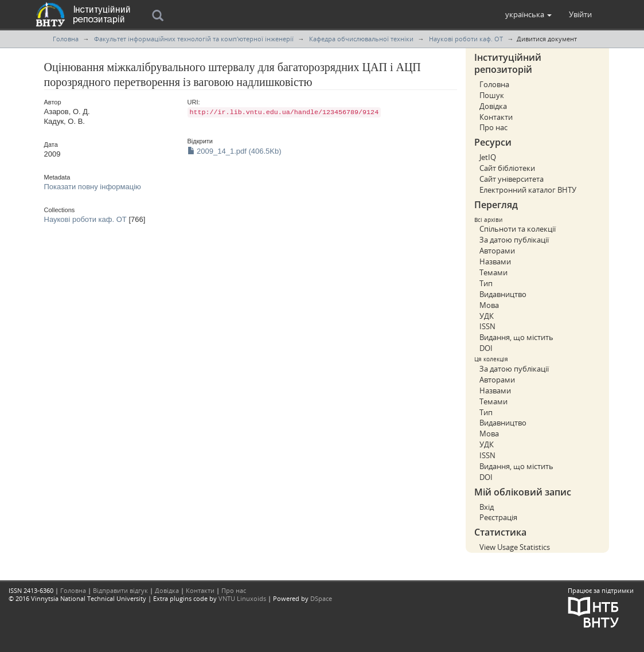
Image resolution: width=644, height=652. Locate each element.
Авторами (497, 251)
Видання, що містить (516, 337)
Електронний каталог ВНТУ (528, 190)
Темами (493, 272)
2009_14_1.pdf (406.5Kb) (235, 151)
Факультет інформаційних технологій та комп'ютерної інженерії (194, 39)
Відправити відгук (120, 590)
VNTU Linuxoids (242, 598)
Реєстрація (498, 517)
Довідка (493, 106)
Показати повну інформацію (93, 187)
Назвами (495, 261)
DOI (486, 348)
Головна (66, 39)
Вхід (487, 507)
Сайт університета (512, 179)
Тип (486, 283)
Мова (489, 305)
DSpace (321, 598)
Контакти (496, 117)
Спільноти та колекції (518, 229)
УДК (487, 316)
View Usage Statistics (515, 547)
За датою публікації (514, 240)
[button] (528, 14)
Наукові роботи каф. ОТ (466, 39)
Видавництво (503, 294)
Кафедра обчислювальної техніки (361, 39)
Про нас (493, 127)
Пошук (492, 95)
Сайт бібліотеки (507, 168)
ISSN (487, 326)
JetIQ (488, 157)
